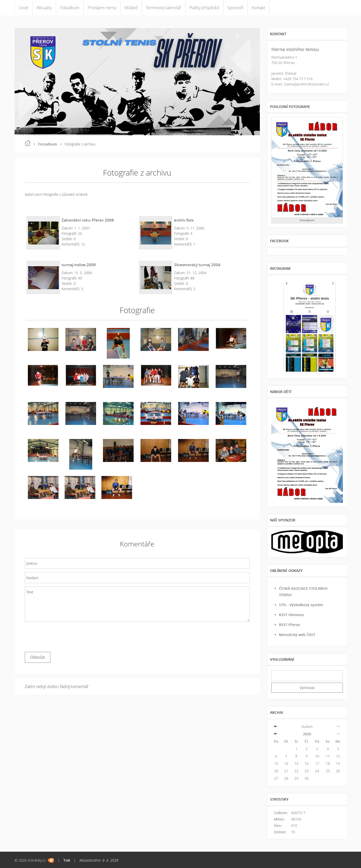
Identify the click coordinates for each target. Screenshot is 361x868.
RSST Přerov (290, 625)
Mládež (131, 8)
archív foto (184, 220)
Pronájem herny (102, 8)
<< (276, 726)
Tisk (67, 860)
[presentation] (64, 635)
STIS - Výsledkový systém (301, 605)
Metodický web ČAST (297, 635)
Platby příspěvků (204, 8)
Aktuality (44, 8)
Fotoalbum (70, 8)
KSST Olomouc (292, 615)
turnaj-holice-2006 (79, 265)
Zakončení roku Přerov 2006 (88, 220)
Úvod (24, 8)
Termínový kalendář (164, 8)
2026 (307, 734)
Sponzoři (235, 8)
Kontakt (258, 8)
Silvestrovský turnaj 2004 (197, 265)
